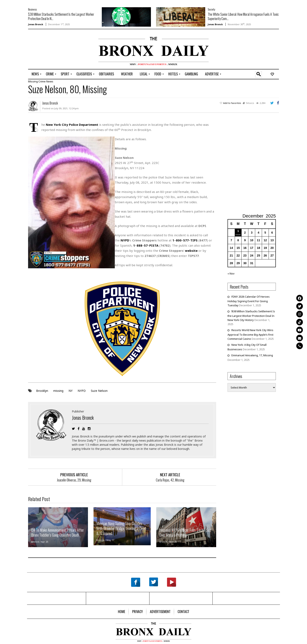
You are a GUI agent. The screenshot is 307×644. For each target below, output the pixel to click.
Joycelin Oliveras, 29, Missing (74, 480)
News (50, 81)
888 (139, 245)
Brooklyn (42, 390)
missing (58, 390)
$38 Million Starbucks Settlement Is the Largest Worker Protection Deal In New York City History (251, 316)
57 (146, 245)
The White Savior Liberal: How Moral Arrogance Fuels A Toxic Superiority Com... (243, 16)
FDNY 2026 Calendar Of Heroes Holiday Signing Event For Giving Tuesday (249, 301)
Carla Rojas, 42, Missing (170, 480)
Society (211, 9)
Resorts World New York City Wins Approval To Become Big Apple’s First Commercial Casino (250, 334)
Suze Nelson (99, 390)
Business (32, 9)
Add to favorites (232, 103)
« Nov (231, 273)
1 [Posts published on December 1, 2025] (238, 231)
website (191, 251)
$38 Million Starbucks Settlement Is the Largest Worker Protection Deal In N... (61, 16)
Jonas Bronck (36, 24)
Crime (42, 81)
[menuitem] (35, 74)
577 (186, 240)
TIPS (194, 240)
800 (179, 240)
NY (71, 390)
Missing (33, 81)
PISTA (154, 245)
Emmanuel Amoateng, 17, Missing (252, 355)
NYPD (82, 390)
